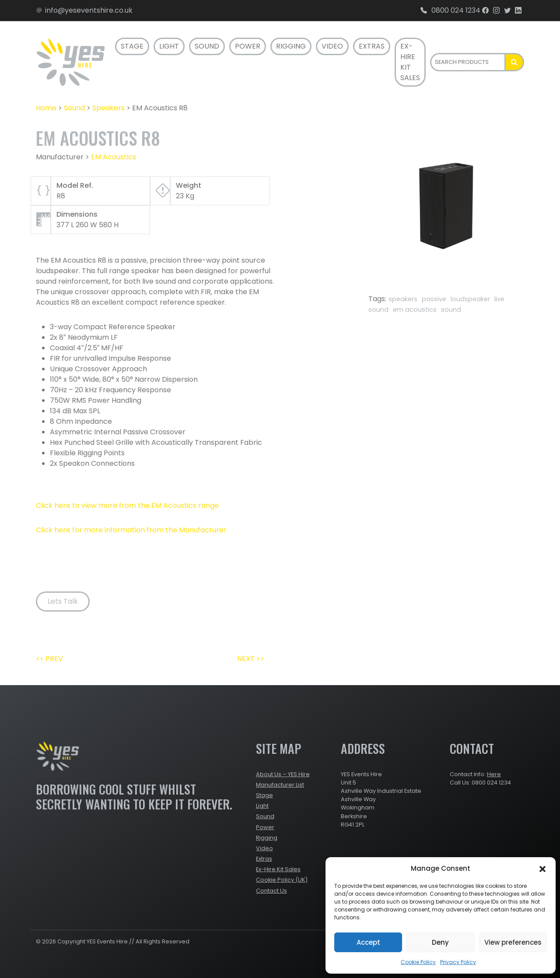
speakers (403, 299)
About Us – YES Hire (283, 774)
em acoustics (415, 310)
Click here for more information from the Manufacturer (131, 530)
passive (434, 299)
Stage (132, 46)
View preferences (513, 942)
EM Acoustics (114, 157)
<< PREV (49, 659)
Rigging (291, 46)
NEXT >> (251, 659)
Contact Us (271, 891)
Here (494, 774)
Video (332, 46)
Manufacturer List (280, 785)
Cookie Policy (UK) (282, 880)
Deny (440, 942)
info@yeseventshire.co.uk (84, 10)
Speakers (108, 108)
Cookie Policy (418, 962)
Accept (368, 942)
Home (46, 108)
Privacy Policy (458, 962)
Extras (372, 46)
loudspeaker (470, 299)
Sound (207, 46)
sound (451, 310)
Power (248, 46)
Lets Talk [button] (63, 601)
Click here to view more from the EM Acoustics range (127, 505)
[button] (542, 869)
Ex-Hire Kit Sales (410, 62)
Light (169, 46)
